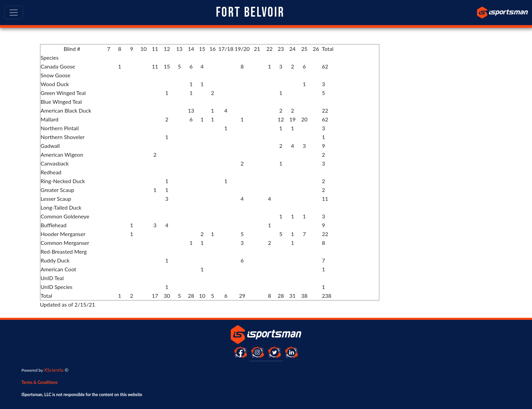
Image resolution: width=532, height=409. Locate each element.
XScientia (54, 370)
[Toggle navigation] (14, 13)
